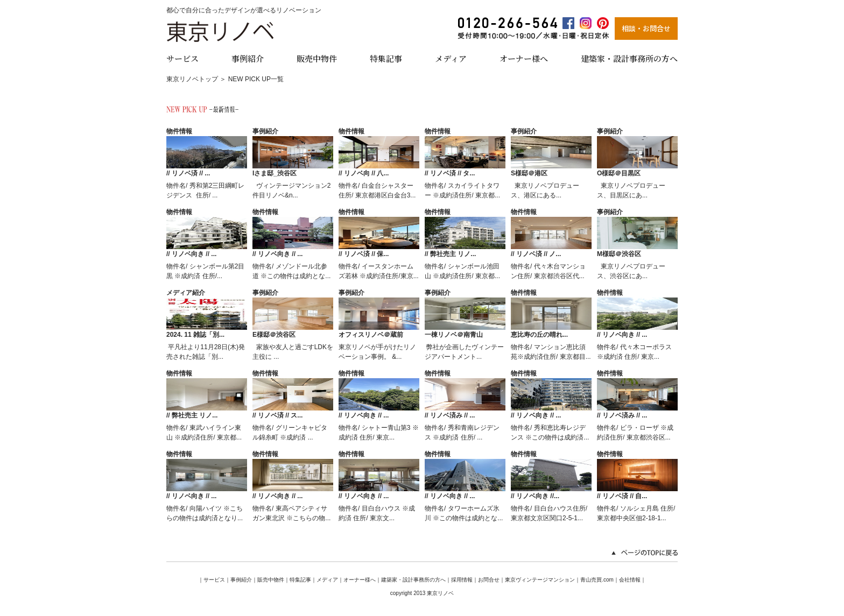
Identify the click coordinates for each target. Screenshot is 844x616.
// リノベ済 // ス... (277, 415)
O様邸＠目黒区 (619, 173)
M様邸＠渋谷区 (619, 254)
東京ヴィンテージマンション (540, 580)
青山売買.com (597, 580)
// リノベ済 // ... (188, 173)
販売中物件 (317, 58)
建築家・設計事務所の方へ (629, 58)
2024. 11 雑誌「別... (195, 335)
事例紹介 (248, 58)
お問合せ (489, 580)
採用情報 (462, 580)
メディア (451, 58)
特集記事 (386, 58)
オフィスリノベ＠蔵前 (371, 335)
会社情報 (630, 580)
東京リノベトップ (192, 79)
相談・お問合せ (646, 28)
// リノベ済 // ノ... (536, 254)
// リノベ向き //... (535, 496)
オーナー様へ (524, 58)
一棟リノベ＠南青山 (454, 335)
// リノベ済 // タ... (450, 173)
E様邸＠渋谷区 (274, 335)
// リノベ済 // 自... (622, 496)
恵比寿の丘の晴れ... (539, 335)
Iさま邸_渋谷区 (275, 173)
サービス (182, 58)
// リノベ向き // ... (191, 254)
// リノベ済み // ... (450, 415)
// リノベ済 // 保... (364, 254)
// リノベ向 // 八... (364, 173)
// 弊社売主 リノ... (450, 254)
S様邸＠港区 (529, 173)
